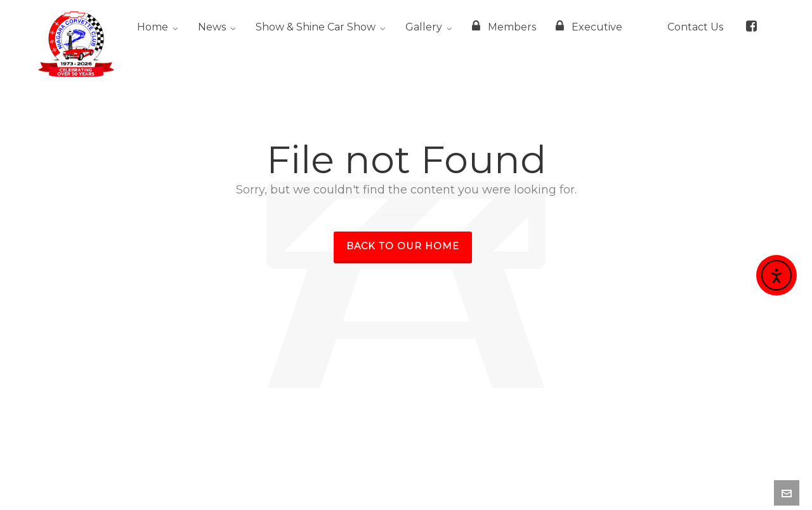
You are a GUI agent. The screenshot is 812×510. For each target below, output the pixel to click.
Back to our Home (403, 246)
